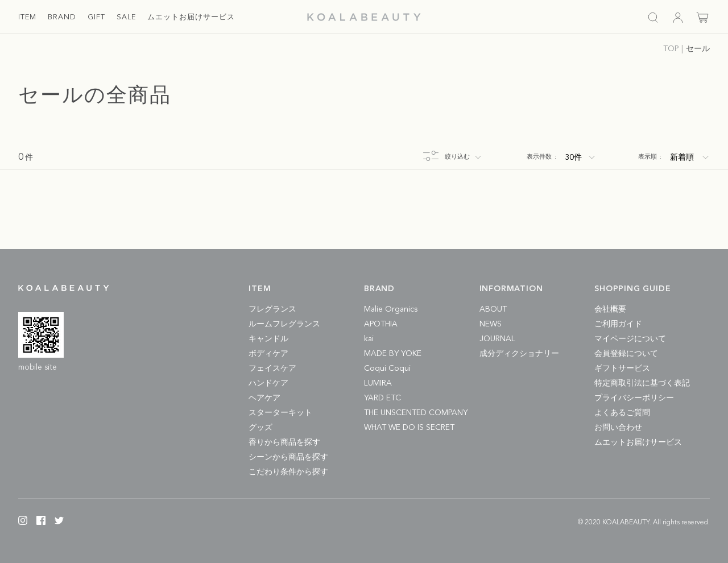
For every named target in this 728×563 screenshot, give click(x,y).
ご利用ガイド (618, 324)
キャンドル (268, 339)
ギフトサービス (622, 369)
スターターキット (280, 413)
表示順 (650, 157)
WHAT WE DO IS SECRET (409, 428)
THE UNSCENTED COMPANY (416, 413)
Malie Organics (391, 309)
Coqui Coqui (387, 369)
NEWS (491, 324)
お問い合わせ (618, 428)
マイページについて (630, 339)
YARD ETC (382, 398)
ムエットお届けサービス (638, 442)
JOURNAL (497, 339)
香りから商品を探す (284, 442)
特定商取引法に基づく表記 (642, 383)
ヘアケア (264, 398)
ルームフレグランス (284, 324)
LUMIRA (378, 383)
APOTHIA (381, 324)
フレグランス (272, 309)
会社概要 (610, 309)
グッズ (260, 428)
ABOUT (493, 309)
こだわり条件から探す (288, 472)
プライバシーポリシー (634, 398)
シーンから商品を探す (288, 457)
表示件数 (541, 157)
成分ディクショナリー (519, 354)
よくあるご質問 (622, 413)
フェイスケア (272, 369)
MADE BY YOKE (393, 354)
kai (369, 339)
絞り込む (457, 157)
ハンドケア (268, 383)
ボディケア (268, 354)
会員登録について (626, 354)
